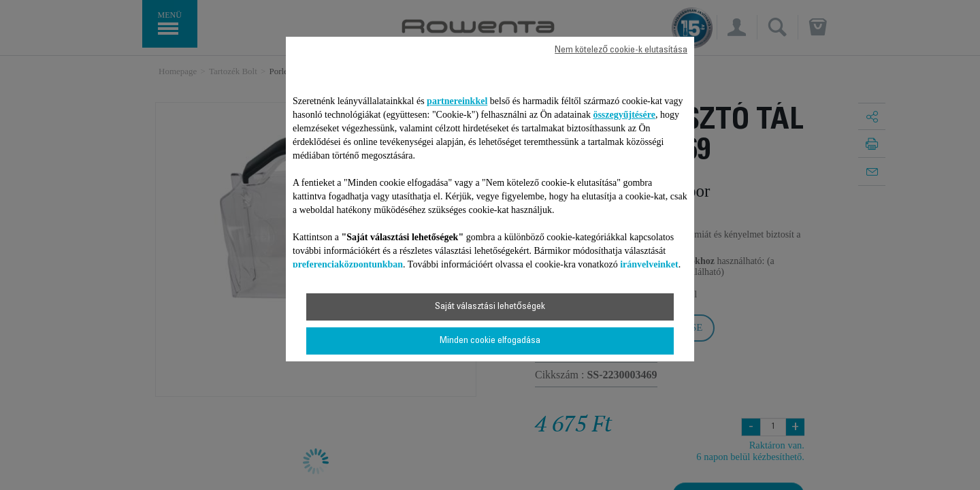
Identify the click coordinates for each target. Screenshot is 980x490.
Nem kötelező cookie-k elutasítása (621, 50)
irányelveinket (649, 264)
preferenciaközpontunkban (348, 264)
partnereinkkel (457, 101)
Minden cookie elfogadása (490, 341)
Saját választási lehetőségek (490, 307)
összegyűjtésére (624, 115)
